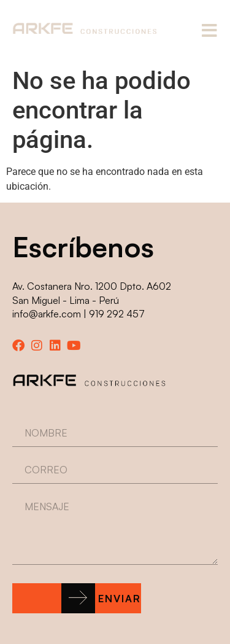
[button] (77, 598)
